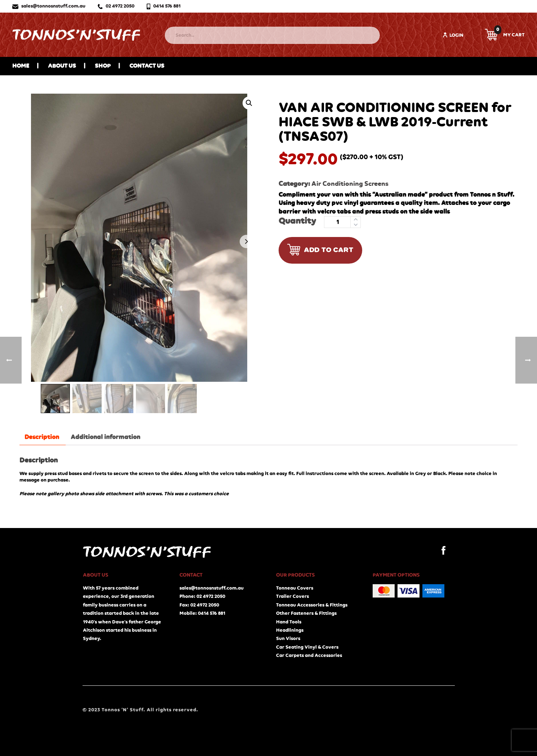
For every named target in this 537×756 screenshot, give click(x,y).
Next (246, 241)
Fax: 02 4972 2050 (199, 605)
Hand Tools (289, 622)
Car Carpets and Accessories (309, 656)
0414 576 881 (164, 6)
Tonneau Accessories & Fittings (312, 605)
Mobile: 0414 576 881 (202, 613)
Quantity (297, 221)
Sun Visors (288, 639)
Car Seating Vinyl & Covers (307, 647)
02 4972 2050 (116, 6)
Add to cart (320, 250)
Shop (103, 66)
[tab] (42, 437)
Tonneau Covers (295, 588)
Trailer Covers (292, 596)
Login (453, 35)
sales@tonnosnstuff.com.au (49, 6)
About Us (62, 66)
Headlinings (290, 630)
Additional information (105, 437)
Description (42, 437)
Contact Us (147, 66)
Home (21, 66)
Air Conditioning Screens (350, 184)
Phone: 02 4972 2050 (202, 596)
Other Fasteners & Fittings (306, 613)
